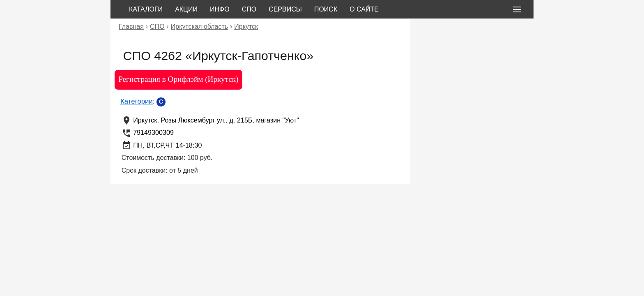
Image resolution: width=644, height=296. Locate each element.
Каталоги (146, 9)
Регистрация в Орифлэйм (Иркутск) (178, 79)
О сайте (364, 9)
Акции (186, 9)
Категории (137, 101)
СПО (249, 9)
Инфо (220, 9)
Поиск (326, 9)
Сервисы (285, 9)
